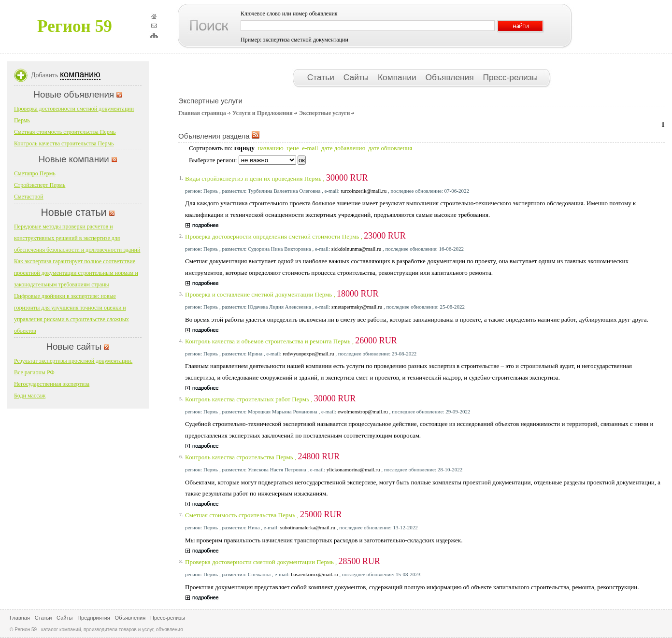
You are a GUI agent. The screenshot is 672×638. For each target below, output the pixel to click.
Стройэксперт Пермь (40, 185)
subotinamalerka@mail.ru (308, 527)
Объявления (450, 77)
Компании (398, 77)
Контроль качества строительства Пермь (64, 143)
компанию (80, 74)
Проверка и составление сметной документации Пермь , (282, 294)
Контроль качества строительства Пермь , (262, 457)
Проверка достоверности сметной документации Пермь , (283, 562)
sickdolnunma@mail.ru (356, 249)
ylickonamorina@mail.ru (353, 469)
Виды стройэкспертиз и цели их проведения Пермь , (277, 178)
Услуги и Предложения (263, 113)
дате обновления (390, 148)
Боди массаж (30, 396)
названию (271, 148)
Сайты (357, 77)
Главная (20, 618)
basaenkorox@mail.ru (314, 574)
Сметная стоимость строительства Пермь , (263, 515)
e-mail (310, 148)
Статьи (322, 77)
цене (293, 148)
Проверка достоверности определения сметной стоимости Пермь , (295, 236)
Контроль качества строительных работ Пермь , (270, 399)
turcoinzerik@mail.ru (364, 191)
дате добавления (343, 148)
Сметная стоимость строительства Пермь (65, 132)
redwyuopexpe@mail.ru (308, 354)
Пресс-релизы (510, 77)
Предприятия (94, 618)
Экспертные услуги (324, 113)
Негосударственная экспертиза (52, 384)
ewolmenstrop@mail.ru (363, 411)
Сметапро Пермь (35, 173)
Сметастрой (29, 197)
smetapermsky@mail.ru (357, 307)
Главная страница (202, 113)
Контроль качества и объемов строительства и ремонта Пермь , (291, 341)
